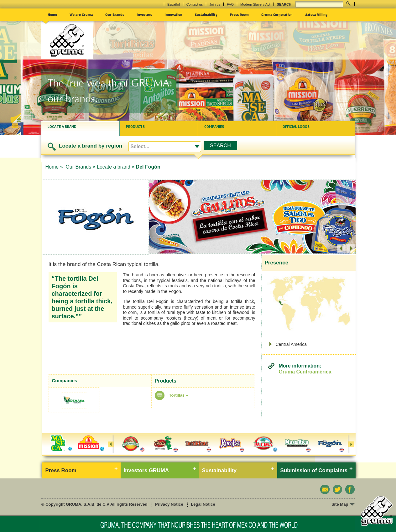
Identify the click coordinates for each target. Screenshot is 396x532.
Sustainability (206, 14)
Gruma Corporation (277, 14)
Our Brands (115, 14)
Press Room (239, 14)
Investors (144, 14)
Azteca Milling (316, 14)
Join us (215, 4)
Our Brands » (80, 167)
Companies (214, 127)
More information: (305, 369)
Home (52, 14)
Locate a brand (62, 127)
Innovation (173, 14)
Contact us (195, 4)
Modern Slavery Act (255, 4)
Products (135, 127)
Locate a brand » (116, 167)
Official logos (296, 127)
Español (174, 4)
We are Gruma (81, 14)
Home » (55, 167)
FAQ (230, 4)
